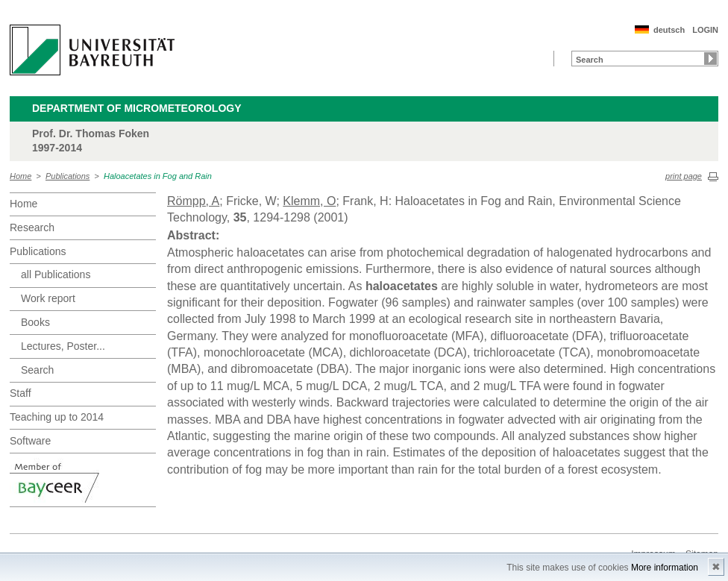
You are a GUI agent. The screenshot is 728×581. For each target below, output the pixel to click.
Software (30, 441)
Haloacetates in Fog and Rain (158, 176)
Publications (68, 176)
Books (35, 322)
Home (21, 176)
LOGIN (705, 30)
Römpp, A (193, 201)
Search (37, 370)
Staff (21, 393)
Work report (48, 298)
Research (32, 227)
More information (665, 568)
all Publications (56, 274)
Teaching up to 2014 (57, 417)
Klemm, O (309, 201)
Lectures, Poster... (63, 346)
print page (684, 176)
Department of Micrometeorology (137, 108)
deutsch (669, 30)
